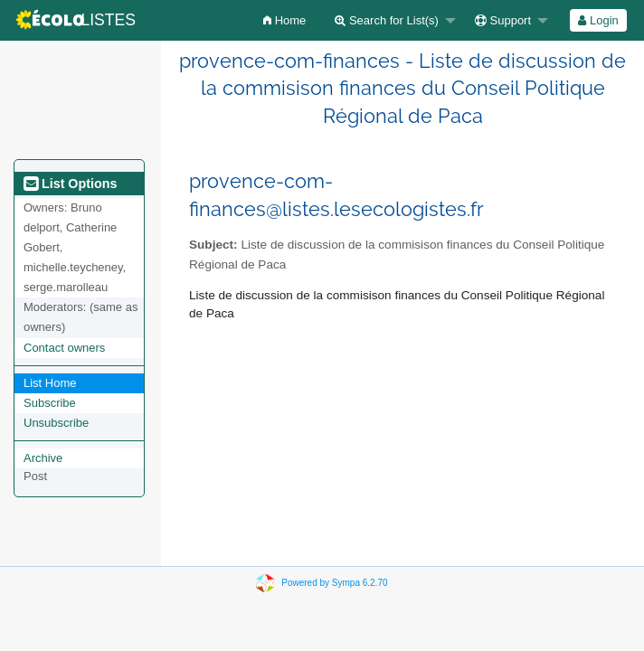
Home (284, 20)
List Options (70, 184)
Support (503, 20)
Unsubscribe (56, 423)
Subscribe (50, 403)
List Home (50, 383)
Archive (43, 458)
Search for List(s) (387, 20)
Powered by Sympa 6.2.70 (334, 583)
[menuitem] (284, 20)
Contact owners (64, 348)
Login (598, 20)
